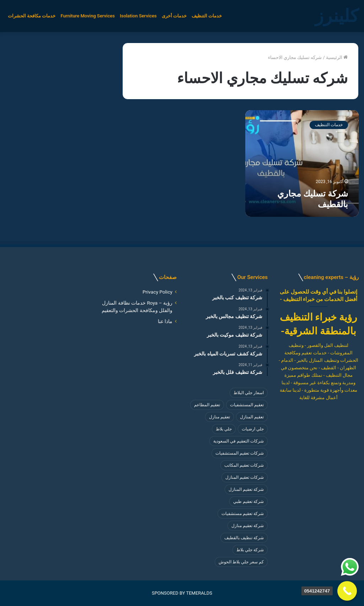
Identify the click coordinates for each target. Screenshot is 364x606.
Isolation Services (138, 16)
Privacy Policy (157, 292)
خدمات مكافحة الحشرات (32, 16)
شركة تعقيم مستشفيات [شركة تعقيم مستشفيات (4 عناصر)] (243, 514)
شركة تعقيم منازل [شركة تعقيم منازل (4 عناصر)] (248, 526)
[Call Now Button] (347, 591)
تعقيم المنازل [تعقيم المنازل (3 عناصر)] (252, 417)
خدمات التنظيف (207, 16)
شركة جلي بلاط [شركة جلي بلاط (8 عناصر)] (250, 550)
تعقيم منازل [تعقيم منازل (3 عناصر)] (220, 417)
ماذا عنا (165, 321)
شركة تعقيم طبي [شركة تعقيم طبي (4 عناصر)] (248, 502)
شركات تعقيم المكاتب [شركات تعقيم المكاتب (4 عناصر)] (244, 465)
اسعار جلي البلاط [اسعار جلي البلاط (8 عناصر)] (249, 393)
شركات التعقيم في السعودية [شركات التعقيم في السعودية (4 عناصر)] (239, 441)
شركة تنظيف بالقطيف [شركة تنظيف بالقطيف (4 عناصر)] (244, 538)
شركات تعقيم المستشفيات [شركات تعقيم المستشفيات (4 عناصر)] (240, 453)
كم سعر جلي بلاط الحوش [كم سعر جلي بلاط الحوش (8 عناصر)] (241, 562)
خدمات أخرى (174, 16)
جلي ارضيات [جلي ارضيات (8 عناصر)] (253, 429)
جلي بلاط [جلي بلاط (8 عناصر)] (224, 429)
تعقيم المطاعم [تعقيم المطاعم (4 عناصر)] (207, 405)
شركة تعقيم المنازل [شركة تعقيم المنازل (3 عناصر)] (246, 489)
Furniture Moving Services (87, 16)
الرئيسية (337, 57)
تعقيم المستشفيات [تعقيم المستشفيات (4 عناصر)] (247, 405)
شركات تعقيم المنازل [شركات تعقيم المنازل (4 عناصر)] (245, 477)
